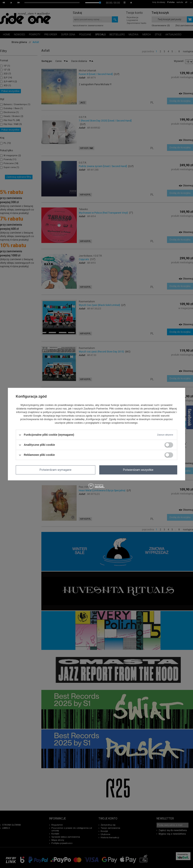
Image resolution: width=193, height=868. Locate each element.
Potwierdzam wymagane (56, 470)
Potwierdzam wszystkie (138, 470)
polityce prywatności (54, 412)
